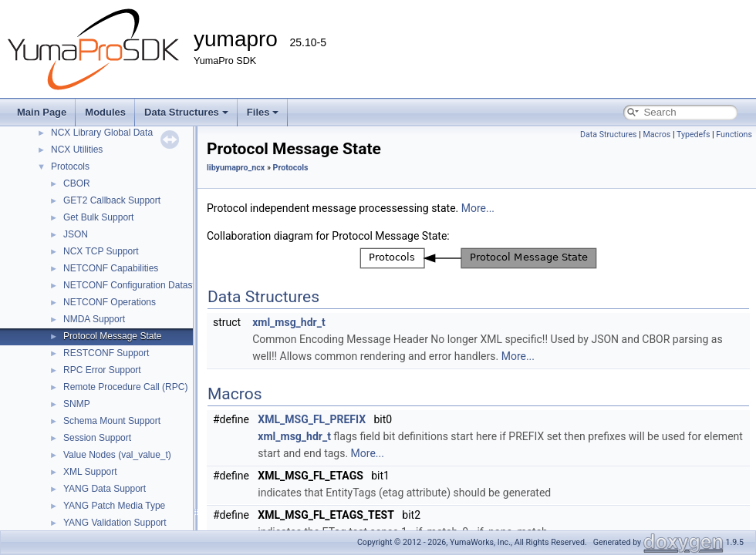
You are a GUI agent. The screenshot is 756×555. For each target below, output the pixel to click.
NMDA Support (94, 319)
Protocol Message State (112, 336)
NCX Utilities (77, 150)
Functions (734, 135)
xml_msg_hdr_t (289, 322)
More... (478, 208)
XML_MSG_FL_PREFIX (312, 419)
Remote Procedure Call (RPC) (125, 387)
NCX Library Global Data (102, 133)
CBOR (77, 183)
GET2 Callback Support (112, 200)
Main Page (42, 112)
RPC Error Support (102, 370)
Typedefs (694, 135)
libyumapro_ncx (236, 168)
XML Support (90, 472)
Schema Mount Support (112, 421)
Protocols (70, 166)
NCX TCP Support (101, 251)
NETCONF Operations (110, 302)
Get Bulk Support (98, 217)
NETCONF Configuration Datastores (138, 285)
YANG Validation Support (115, 523)
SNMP (77, 404)
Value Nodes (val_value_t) (117, 455)
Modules (105, 112)
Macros (656, 135)
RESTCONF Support (106, 353)
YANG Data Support (105, 489)
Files (263, 112)
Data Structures (186, 112)
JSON (76, 234)
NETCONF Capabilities (111, 268)
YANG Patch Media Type (114, 506)
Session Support (97, 438)
